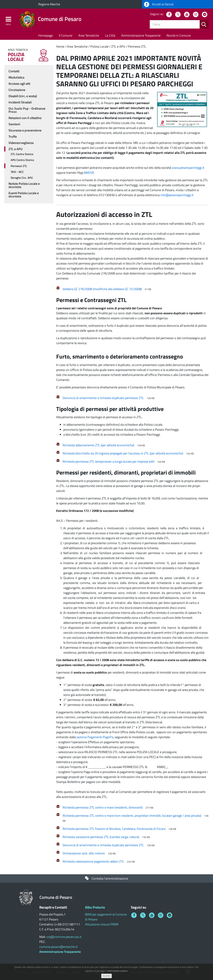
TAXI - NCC (17, 172)
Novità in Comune (179, 35)
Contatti (14, 71)
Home (60, 46)
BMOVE (89, 173)
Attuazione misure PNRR (102, 924)
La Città (110, 35)
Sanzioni (14, 124)
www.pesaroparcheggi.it (188, 168)
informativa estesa (117, 973)
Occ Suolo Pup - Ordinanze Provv (27, 110)
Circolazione (17, 90)
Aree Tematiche (89, 35)
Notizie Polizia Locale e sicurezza (24, 185)
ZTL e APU (118, 46)
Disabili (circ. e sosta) (23, 96)
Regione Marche (49, 4)
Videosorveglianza (21, 143)
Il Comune (66, 35)
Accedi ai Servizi (159, 4)
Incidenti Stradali (20, 102)
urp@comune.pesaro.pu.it (64, 937)
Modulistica (16, 77)
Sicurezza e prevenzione (25, 130)
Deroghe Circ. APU (22, 178)
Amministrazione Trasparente (141, 35)
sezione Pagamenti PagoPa (95, 737)
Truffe (13, 137)
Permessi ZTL (137, 46)
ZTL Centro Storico (22, 154)
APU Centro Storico (22, 160)
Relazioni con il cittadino (25, 118)
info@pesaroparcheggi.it (177, 195)
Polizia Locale (99, 46)
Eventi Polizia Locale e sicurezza (24, 195)
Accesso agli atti (19, 84)
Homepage (46, 35)
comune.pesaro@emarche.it (58, 947)
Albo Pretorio (95, 907)
